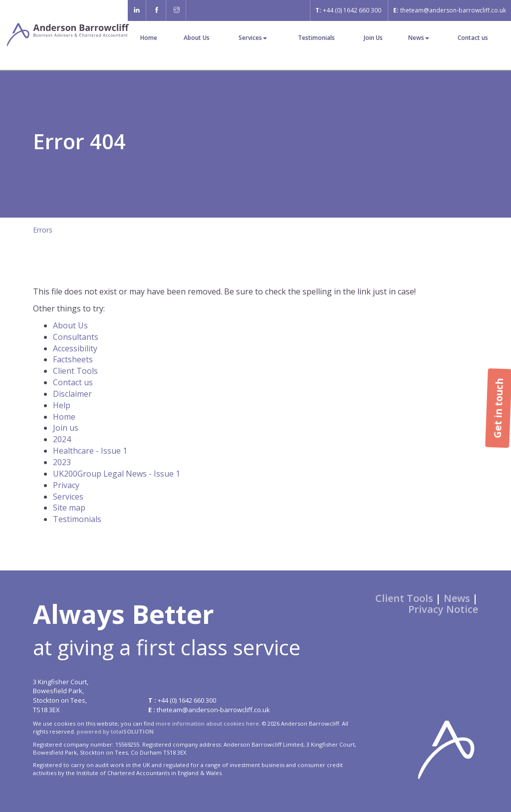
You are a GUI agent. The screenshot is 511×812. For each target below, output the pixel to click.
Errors (43, 230)
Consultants (76, 337)
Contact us (473, 38)
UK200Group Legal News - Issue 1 (117, 474)
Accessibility (75, 348)
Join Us (373, 38)
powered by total (115, 731)
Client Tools (75, 371)
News (419, 38)
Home (149, 38)
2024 (62, 439)
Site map (69, 508)
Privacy (66, 485)
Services (253, 38)
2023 (62, 462)
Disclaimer (72, 394)
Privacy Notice (443, 609)
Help (62, 405)
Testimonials (316, 38)
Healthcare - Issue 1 (90, 451)
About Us (197, 38)
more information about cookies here (207, 723)
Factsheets (73, 359)
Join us (66, 428)
